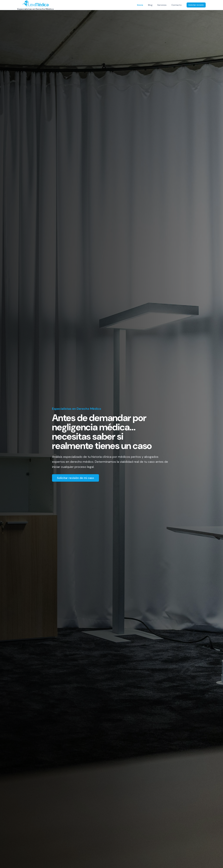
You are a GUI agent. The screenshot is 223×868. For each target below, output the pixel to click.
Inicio (140, 5)
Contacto (177, 5)
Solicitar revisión (196, 5)
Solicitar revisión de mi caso (75, 478)
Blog (150, 5)
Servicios (162, 5)
